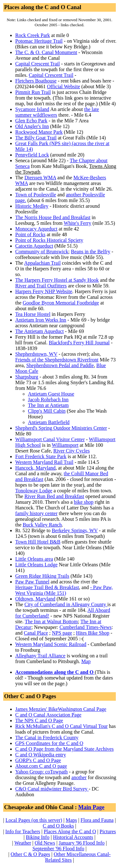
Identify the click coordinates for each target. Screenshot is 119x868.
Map (86, 661)
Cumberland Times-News (86, 627)
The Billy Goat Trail (36, 138)
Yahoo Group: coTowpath (41, 772)
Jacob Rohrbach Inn (48, 400)
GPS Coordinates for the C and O (49, 743)
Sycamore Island (32, 109)
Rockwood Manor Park (39, 132)
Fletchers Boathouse (36, 81)
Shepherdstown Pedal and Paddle (60, 365)
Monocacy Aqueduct (36, 229)
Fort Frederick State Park (41, 456)
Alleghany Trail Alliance (40, 656)
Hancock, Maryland (35, 468)
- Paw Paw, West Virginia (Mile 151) (64, 590)
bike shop (84, 502)
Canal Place (36, 633)
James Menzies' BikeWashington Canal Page (61, 709)
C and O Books (58, 826)
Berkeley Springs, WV (75, 530)
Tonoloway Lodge (34, 491)
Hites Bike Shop (93, 633)
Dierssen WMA (40, 178)
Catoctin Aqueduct (34, 246)
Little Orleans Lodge (36, 565)
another (79, 777)
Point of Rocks (30, 234)
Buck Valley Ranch (42, 525)
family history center (36, 513)
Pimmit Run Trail (33, 92)
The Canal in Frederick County (47, 738)
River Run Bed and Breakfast (54, 496)
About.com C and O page (41, 766)
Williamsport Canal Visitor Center (50, 439)
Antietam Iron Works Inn (41, 320)
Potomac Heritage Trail (39, 41)
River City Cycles (72, 451)
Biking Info (37, 837)
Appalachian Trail (42, 263)
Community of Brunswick (42, 252)
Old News (45, 843)
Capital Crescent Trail (37, 64)
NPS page (62, 633)
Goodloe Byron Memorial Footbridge (61, 303)
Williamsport (65, 445)
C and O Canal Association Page (48, 715)
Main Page (92, 807)
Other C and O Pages (30, 696)
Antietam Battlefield (49, 422)
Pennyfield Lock (32, 155)
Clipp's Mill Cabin (47, 411)
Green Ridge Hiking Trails (42, 576)
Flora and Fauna (97, 820)
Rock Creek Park (33, 35)
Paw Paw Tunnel (32, 582)
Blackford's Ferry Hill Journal (79, 343)
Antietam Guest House (51, 394)
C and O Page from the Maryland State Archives (64, 749)
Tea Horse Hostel (33, 314)
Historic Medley (32, 206)
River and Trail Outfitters (41, 286)
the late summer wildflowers (57, 112)
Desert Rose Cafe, (53, 451)
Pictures (108, 831)
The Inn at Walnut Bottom (51, 622)
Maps (71, 820)
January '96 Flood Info (82, 843)
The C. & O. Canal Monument (46, 52)
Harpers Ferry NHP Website (44, 291)
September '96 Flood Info (58, 849)
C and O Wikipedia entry (41, 755)
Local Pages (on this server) (34, 820)
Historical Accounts (73, 837)
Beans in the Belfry (91, 252)
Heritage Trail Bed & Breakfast (47, 587)
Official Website (63, 86)
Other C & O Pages (30, 854)
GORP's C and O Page (38, 760)
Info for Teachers (23, 831)
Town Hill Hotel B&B (38, 542)
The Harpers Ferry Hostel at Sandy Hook (57, 280)
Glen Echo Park (31, 121)
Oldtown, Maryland (35, 599)
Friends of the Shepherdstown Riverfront (57, 360)
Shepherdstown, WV (36, 354)
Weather (23, 843)
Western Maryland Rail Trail (44, 462)
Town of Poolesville (36, 195)
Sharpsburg (27, 377)
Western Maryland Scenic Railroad (51, 644)
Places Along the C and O (70, 831)
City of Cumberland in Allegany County (66, 604)
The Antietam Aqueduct (40, 331)
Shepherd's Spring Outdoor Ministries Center (61, 428)
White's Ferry (78, 223)
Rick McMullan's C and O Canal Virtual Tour (61, 726)
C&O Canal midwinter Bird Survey (52, 789)
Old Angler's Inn (32, 126)
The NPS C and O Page (39, 720)
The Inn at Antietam (48, 405)
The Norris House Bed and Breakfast (53, 217)
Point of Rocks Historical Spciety (49, 240)
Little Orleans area (34, 559)
